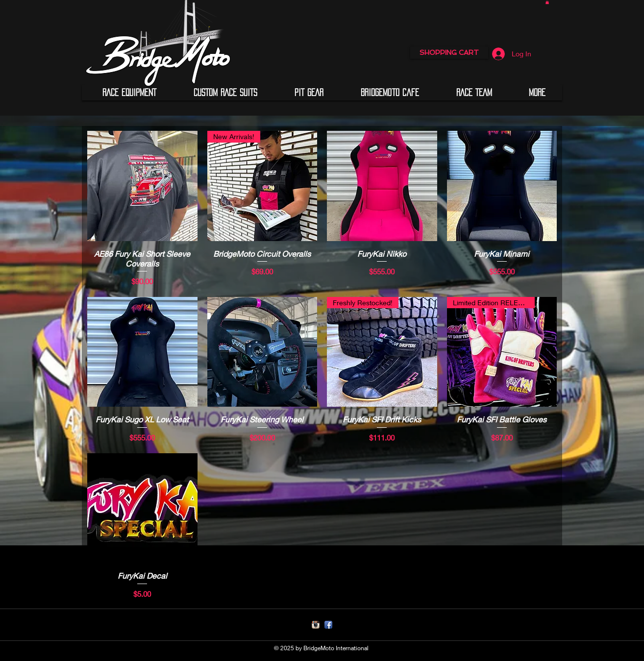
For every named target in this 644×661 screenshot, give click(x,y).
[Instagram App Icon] (316, 625)
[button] (129, 93)
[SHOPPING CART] (449, 53)
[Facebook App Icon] (328, 625)
